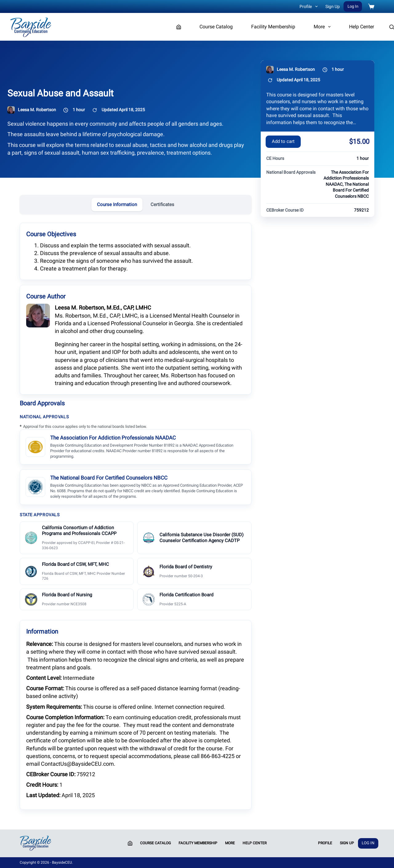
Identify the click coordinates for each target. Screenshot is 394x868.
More (323, 27)
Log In (353, 6)
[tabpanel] (136, 516)
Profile (310, 6)
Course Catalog (216, 27)
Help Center (362, 27)
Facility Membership (273, 27)
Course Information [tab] (117, 205)
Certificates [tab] (162, 205)
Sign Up (333, 6)
